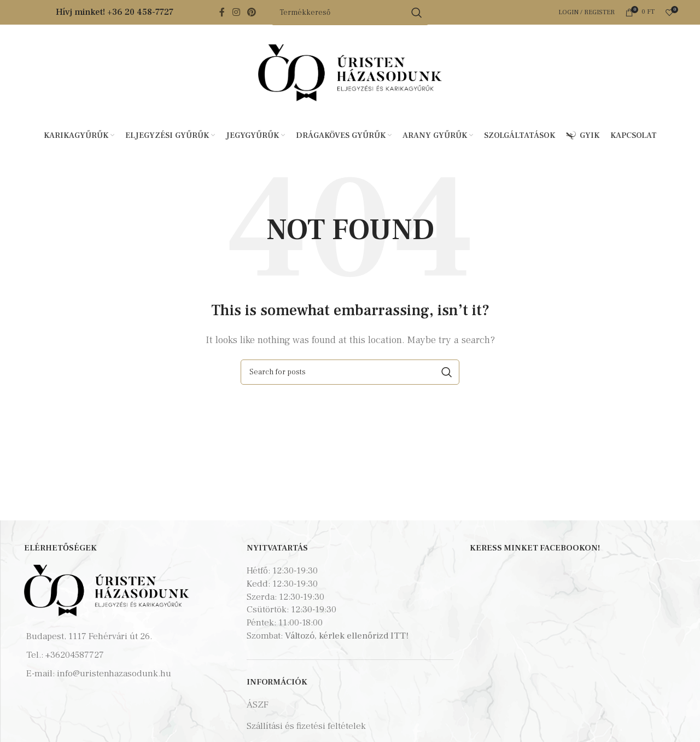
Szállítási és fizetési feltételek (306, 726)
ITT (398, 636)
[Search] (350, 372)
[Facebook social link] (222, 12)
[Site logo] (350, 72)
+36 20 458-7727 (140, 12)
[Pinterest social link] (252, 12)
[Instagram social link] (236, 12)
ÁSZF (258, 705)
